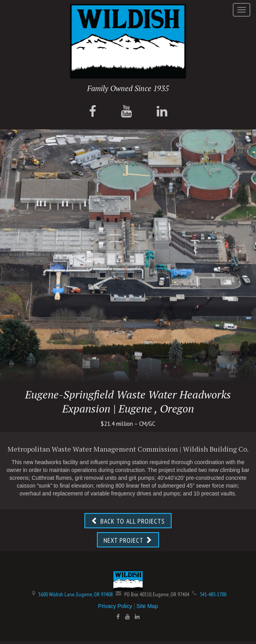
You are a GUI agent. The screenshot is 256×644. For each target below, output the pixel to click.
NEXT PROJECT (128, 540)
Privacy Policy (115, 606)
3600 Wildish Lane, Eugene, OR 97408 (75, 594)
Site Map (147, 606)
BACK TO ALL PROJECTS (128, 521)
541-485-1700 (213, 594)
